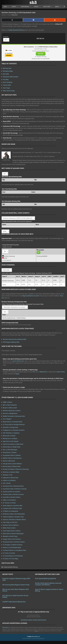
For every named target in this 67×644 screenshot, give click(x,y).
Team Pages (6, 88)
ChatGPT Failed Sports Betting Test (14, 602)
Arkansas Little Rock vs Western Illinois (14, 520)
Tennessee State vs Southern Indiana (14, 542)
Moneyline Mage (8, 71)
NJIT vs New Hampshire (10, 405)
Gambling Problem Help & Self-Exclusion (33, 620)
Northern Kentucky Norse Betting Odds (15, 339)
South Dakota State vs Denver (12, 531)
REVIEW (9, 55)
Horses (38, 7)
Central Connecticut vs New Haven (13, 444)
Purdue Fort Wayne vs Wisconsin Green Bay (16, 469)
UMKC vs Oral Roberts (9, 500)
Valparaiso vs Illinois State (11, 478)
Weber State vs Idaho (9, 528)
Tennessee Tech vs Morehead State (13, 486)
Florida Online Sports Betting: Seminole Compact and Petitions (48, 584)
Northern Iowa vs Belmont (11, 525)
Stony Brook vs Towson (10, 452)
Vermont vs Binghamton (10, 413)
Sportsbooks (27, 7)
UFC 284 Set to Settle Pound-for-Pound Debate (15, 596)
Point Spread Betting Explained (45, 578)
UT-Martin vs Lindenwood (10, 511)
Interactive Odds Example (10, 77)
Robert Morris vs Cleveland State (13, 422)
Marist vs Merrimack (9, 461)
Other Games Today (9, 91)
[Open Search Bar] (64, 7)
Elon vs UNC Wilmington (10, 450)
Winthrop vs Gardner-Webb (11, 472)
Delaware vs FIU (8, 475)
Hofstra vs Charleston (9, 480)
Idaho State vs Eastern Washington (13, 534)
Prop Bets (6, 79)
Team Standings (8, 82)
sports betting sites (18, 361)
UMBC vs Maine (7, 402)
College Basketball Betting (16, 30)
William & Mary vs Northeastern (12, 458)
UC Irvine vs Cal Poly (9, 553)
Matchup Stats (7, 68)
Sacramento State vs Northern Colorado (15, 489)
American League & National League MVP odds (16, 579)
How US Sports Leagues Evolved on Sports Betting (49, 590)
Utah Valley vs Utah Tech (10, 522)
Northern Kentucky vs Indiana (12, 411)
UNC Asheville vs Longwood (11, 433)
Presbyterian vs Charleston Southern (14, 430)
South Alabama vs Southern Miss (13, 506)
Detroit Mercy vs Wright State (12, 447)
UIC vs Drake (7, 483)
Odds (7, 7)
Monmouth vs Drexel (9, 436)
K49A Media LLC (6, 627)
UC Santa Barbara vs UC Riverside (13, 556)
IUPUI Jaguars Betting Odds (11, 342)
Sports (15, 7)
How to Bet (48, 7)
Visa (34, 372)
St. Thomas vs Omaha (9, 503)
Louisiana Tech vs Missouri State (12, 508)
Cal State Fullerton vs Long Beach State (14, 550)
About (59, 7)
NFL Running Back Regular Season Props (16, 585)
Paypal (17, 374)
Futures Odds (7, 85)
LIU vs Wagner (7, 419)
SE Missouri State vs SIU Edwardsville (14, 514)
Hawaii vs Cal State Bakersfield (12, 548)
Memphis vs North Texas (10, 536)
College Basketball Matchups (11, 567)
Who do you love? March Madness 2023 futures (16, 590)
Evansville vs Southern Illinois (12, 497)
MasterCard (43, 372)
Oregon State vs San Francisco (12, 539)
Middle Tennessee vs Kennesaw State (14, 416)
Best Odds (6, 74)
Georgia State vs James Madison (12, 464)
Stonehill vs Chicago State (10, 427)
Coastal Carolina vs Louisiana (11, 492)
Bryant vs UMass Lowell (10, 408)
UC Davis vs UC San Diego (10, 559)
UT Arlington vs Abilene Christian (13, 545)
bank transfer (61, 372)
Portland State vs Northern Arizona (13, 494)
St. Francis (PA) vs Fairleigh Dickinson (14, 424)
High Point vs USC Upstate (11, 441)
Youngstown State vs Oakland (12, 455)
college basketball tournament (30, 296)
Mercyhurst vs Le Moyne (10, 438)
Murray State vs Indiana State (12, 466)
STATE (6, 37)
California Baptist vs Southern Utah (13, 517)
